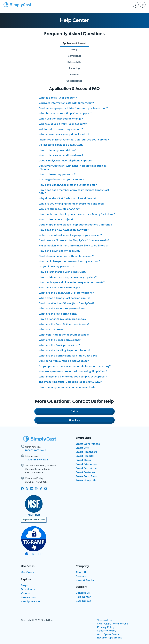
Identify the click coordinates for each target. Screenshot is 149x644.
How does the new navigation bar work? (64, 230)
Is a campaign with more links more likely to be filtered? (74, 246)
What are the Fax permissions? (58, 314)
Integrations (28, 597)
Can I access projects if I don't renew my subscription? (73, 108)
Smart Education (86, 464)
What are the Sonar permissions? (60, 340)
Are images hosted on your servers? (61, 179)
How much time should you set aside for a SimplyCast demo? (77, 214)
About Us (81, 572)
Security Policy (107, 631)
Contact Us (83, 593)
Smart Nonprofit (86, 480)
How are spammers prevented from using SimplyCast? (73, 371)
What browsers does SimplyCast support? (65, 113)
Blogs (24, 585)
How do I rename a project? (56, 219)
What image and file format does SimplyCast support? (73, 377)
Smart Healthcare (87, 452)
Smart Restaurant (87, 472)
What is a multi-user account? (58, 98)
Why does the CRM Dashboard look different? (68, 198)
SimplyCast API (30, 601)
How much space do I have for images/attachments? (72, 282)
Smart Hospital (85, 456)
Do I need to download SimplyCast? (61, 145)
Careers (81, 576)
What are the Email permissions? (59, 345)
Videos (25, 593)
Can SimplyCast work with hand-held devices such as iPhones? (73, 167)
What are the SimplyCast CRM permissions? (66, 293)
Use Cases (27, 572)
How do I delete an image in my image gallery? (68, 277)
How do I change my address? (57, 150)
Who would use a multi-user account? (63, 124)
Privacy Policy (106, 627)
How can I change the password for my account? (69, 261)
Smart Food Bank (86, 476)
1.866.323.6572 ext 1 (36, 450)
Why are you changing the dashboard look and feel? (71, 204)
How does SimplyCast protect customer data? (68, 185)
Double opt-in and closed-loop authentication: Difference (75, 225)
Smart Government (88, 444)
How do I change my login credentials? (63, 319)
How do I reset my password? (57, 174)
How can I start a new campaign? (59, 287)
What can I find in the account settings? (64, 335)
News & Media (85, 580)
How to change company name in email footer (68, 387)
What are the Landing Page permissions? (64, 350)
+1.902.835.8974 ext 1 (36, 460)
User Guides (83, 601)
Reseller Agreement (109, 638)
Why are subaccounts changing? (59, 209)
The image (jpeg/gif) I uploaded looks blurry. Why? (70, 382)
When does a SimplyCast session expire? (65, 298)
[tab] (74, 43)
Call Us (74, 411)
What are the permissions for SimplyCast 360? (68, 356)
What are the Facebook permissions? (62, 308)
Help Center (83, 597)
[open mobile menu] (143, 5)
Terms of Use (105, 620)
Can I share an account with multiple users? (66, 256)
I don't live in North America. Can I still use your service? (74, 140)
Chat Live (74, 420)
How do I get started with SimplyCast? (63, 272)
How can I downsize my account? (60, 251)
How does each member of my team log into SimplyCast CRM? (74, 192)
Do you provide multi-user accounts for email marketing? (75, 366)
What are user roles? (52, 329)
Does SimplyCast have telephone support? (66, 161)
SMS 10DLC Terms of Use (113, 624)
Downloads (28, 589)
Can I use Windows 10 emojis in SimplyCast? (66, 303)
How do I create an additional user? (61, 155)
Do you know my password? (56, 267)
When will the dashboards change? (61, 119)
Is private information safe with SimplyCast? (66, 103)
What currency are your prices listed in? (64, 134)
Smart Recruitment (88, 468)
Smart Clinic (83, 460)
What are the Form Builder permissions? (64, 324)
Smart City (82, 448)
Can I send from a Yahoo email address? (64, 361)
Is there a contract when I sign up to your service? (70, 235)
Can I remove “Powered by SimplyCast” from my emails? (74, 240)
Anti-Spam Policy (108, 634)
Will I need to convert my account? (61, 129)
